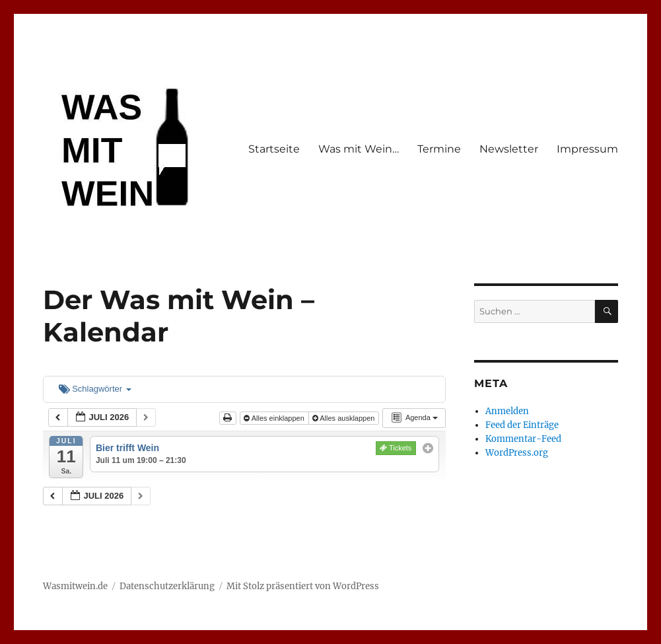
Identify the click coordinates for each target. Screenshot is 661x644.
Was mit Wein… (359, 149)
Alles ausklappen (345, 418)
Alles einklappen (275, 418)
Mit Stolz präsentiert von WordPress (303, 586)
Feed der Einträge (522, 425)
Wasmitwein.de (75, 586)
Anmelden (507, 411)
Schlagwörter (95, 389)
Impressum (587, 149)
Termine (439, 149)
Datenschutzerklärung (167, 586)
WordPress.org (517, 453)
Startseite (274, 149)
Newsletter (509, 149)
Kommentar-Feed (523, 439)
